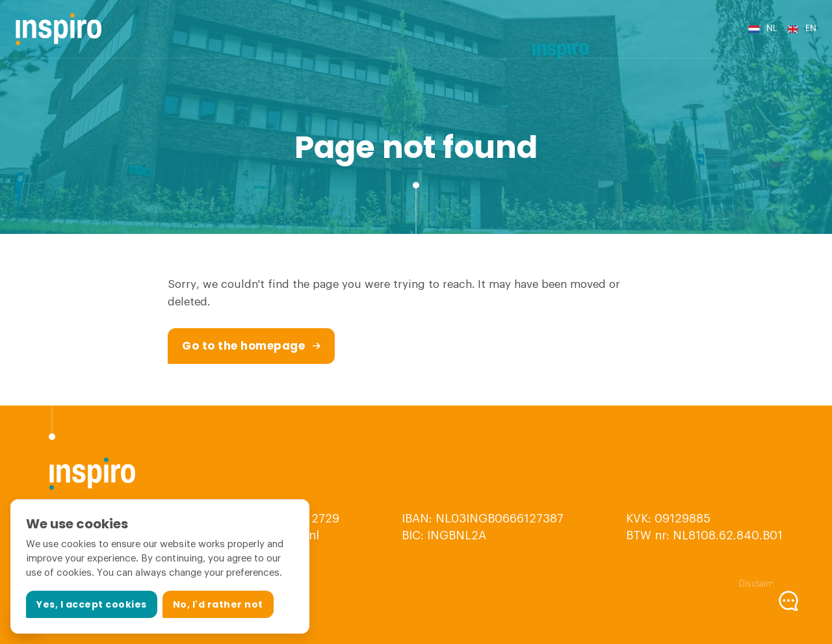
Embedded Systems (205, 29)
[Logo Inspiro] (59, 29)
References (561, 29)
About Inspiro (485, 29)
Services (414, 29)
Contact (672, 29)
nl (772, 29)
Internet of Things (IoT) (322, 29)
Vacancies (620, 29)
